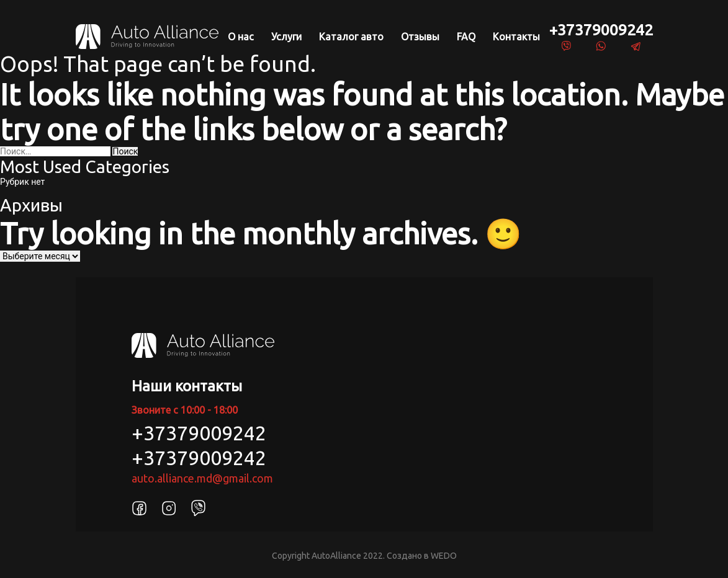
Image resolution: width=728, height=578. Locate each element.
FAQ (466, 37)
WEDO (444, 556)
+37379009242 (601, 30)
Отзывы (420, 37)
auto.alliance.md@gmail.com (202, 478)
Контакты (516, 37)
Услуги (286, 37)
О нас (241, 37)
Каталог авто (351, 37)
